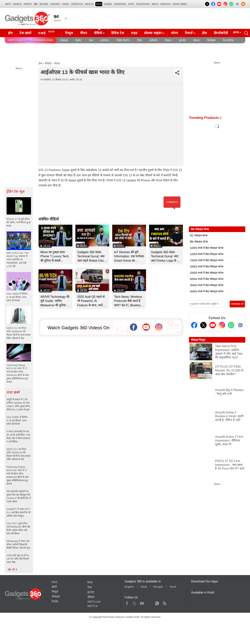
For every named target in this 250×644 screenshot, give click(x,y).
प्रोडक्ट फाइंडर (153, 33)
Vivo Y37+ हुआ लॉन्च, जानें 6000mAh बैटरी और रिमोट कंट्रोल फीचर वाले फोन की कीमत (19, 528)
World (18, 4)
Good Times (180, 4)
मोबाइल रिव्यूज (198, 340)
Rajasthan (143, 4)
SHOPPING (120, 4)
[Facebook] (194, 325)
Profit (28, 4)
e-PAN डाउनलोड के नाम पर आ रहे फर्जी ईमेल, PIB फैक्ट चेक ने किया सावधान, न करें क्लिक (19, 437)
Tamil (173, 587)
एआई (47, 33)
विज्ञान (168, 40)
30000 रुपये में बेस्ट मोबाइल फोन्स (207, 279)
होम (10, 33)
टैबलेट (78, 40)
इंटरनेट (182, 40)
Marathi (166, 4)
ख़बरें (54, 587)
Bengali (158, 587)
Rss (164, 603)
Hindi (144, 587)
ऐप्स (91, 40)
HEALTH (89, 4)
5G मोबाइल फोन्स (199, 235)
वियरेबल (211, 40)
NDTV (8, 4)
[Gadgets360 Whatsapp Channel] (231, 325)
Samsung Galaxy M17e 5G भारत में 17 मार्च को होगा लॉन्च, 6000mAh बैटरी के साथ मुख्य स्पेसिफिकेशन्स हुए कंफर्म (18, 475)
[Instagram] (222, 325)
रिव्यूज (69, 33)
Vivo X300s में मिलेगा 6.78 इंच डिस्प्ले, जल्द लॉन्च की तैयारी (17, 421)
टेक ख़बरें (25, 33)
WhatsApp (157, 603)
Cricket (55, 4)
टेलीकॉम (153, 40)
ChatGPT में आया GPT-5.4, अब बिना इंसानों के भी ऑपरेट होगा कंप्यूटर (19, 512)
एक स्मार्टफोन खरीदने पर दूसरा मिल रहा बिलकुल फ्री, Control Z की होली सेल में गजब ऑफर (19, 496)
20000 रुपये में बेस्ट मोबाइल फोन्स (207, 267)
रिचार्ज (189, 33)
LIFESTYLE (77, 4)
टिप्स (139, 40)
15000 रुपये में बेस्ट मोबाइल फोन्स (207, 260)
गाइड (134, 33)
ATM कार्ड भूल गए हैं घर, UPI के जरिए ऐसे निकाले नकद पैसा (18, 559)
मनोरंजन (105, 40)
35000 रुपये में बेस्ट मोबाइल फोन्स (207, 285)
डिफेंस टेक (118, 33)
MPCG (155, 4)
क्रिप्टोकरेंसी (221, 33)
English (129, 587)
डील (205, 33)
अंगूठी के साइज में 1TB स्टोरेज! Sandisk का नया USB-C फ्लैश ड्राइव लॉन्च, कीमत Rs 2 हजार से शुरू (19, 405)
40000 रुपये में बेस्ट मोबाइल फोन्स (207, 291)
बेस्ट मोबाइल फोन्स (199, 242)
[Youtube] (213, 325)
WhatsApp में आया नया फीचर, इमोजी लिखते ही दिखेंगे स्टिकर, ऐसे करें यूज (18, 544)
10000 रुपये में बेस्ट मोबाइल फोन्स (207, 248)
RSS (55, 582)
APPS (131, 4)
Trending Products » (205, 118)
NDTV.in (93, 606)
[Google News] (240, 325)
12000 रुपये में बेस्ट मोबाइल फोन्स (207, 254)
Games (108, 4)
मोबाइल (64, 40)
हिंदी (36, 4)
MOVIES (44, 4)
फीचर (84, 33)
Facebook (127, 603)
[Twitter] (203, 325)
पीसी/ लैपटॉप (123, 40)
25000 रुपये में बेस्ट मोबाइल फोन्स (207, 273)
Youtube (142, 603)
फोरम (174, 33)
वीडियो (98, 33)
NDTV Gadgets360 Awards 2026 (30, 40)
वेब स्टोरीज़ (228, 40)
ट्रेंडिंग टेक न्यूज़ (16, 192)
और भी (13, 570)
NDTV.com (94, 602)
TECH (99, 4)
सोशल (196, 40)
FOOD (66, 4)
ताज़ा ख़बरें (13, 392)
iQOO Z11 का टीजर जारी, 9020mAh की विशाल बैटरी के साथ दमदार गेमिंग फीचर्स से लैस (19, 454)
